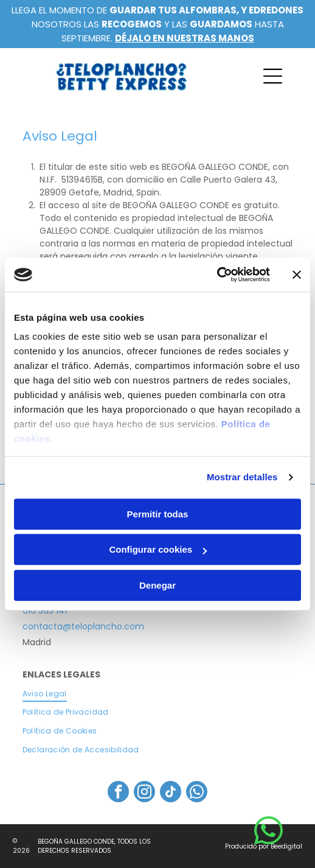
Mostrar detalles (242, 477)
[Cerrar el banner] (297, 275)
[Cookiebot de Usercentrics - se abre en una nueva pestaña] (217, 275)
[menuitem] (158, 694)
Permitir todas (158, 514)
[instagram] (144, 793)
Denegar (157, 585)
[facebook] (118, 793)
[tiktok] (171, 793)
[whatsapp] (197, 793)
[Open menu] (273, 76)
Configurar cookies (158, 549)
